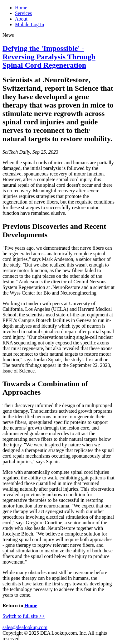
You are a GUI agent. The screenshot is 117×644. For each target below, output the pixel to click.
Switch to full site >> (24, 616)
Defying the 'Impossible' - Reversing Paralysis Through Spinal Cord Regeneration (49, 57)
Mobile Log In (29, 24)
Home (21, 8)
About (21, 19)
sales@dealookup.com (25, 627)
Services (23, 13)
